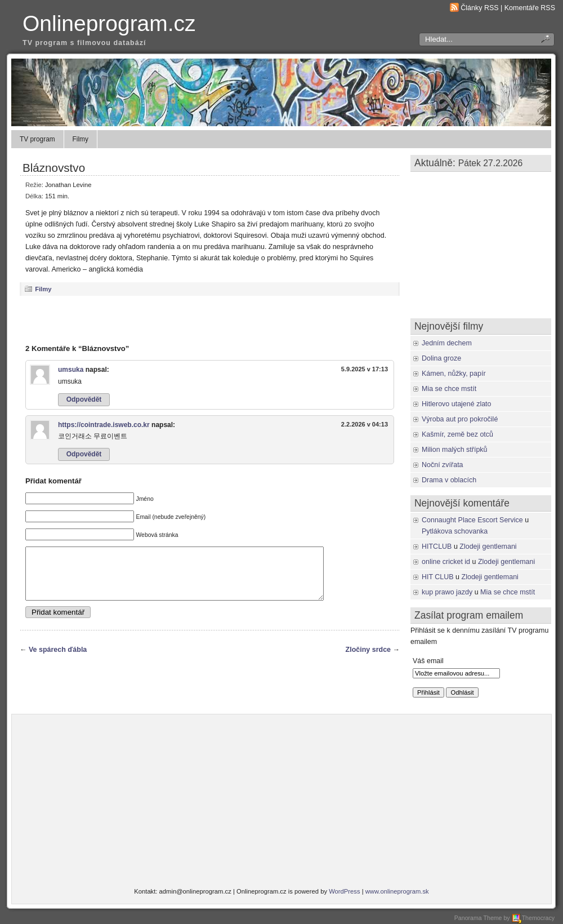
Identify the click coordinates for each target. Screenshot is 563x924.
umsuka (71, 370)
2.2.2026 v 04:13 (365, 424)
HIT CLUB (438, 577)
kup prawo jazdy (447, 592)
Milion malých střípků (455, 450)
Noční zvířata (443, 465)
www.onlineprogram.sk (397, 891)
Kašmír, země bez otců (457, 434)
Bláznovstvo (54, 168)
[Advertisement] (210, 319)
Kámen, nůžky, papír (454, 374)
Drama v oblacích (449, 480)
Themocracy (533, 918)
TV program (37, 139)
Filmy (81, 139)
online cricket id (446, 562)
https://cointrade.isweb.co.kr (104, 425)
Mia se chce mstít (449, 389)
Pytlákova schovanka (455, 531)
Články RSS (479, 8)
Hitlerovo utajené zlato (457, 404)
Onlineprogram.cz (109, 23)
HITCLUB (437, 547)
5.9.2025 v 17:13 (365, 369)
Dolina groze (441, 358)
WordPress (344, 891)
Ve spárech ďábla (58, 660)
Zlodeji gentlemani (488, 547)
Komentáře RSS (530, 8)
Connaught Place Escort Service (472, 520)
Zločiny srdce (368, 660)
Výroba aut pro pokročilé (460, 419)
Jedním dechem (447, 343)
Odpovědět (84, 399)
